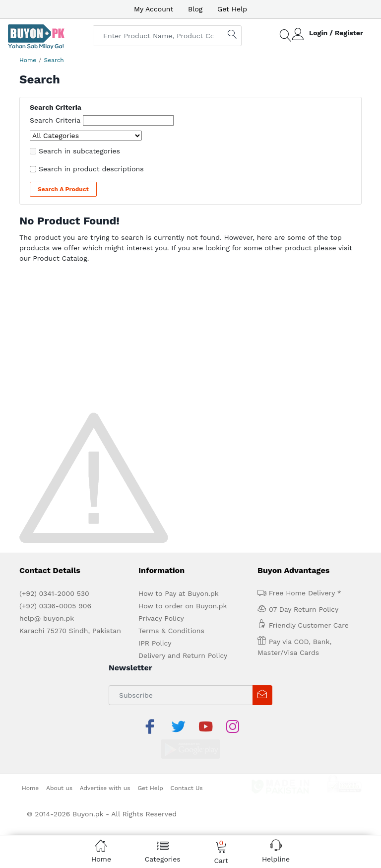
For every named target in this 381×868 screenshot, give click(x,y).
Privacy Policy (161, 618)
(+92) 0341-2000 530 (54, 593)
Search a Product (63, 189)
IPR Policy (155, 643)
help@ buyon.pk (47, 618)
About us (59, 764)
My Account (154, 9)
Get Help (232, 9)
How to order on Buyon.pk (183, 606)
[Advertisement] (190, 341)
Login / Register (336, 33)
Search (54, 60)
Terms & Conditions (171, 631)
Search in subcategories (79, 151)
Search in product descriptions (91, 169)
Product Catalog (60, 258)
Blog (195, 9)
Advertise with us (105, 764)
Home (28, 60)
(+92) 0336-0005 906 (55, 606)
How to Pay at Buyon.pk (179, 593)
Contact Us (187, 764)
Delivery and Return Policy (183, 655)
